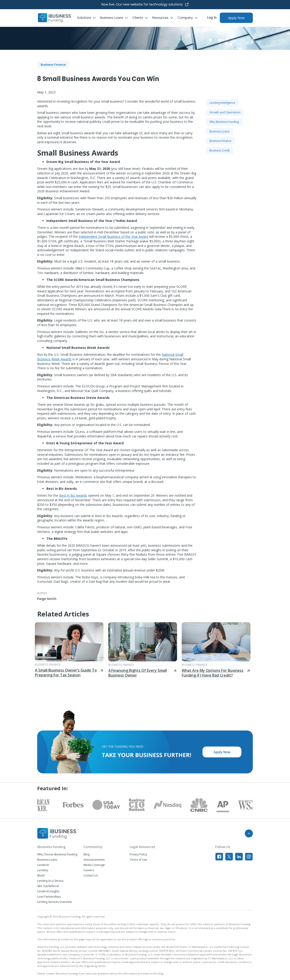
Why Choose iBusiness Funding (57, 854)
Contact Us (91, 876)
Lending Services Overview (54, 902)
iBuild (41, 876)
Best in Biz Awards (73, 495)
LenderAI (43, 865)
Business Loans (47, 860)
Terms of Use (138, 860)
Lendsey (43, 870)
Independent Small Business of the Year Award (113, 237)
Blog (86, 854)
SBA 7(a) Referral (48, 886)
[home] (54, 18)
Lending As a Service (50, 881)
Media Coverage (94, 865)
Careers (89, 870)
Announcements (94, 860)
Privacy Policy (138, 854)
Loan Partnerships (49, 897)
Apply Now (236, 18)
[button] (89, 18)
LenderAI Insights (48, 891)
